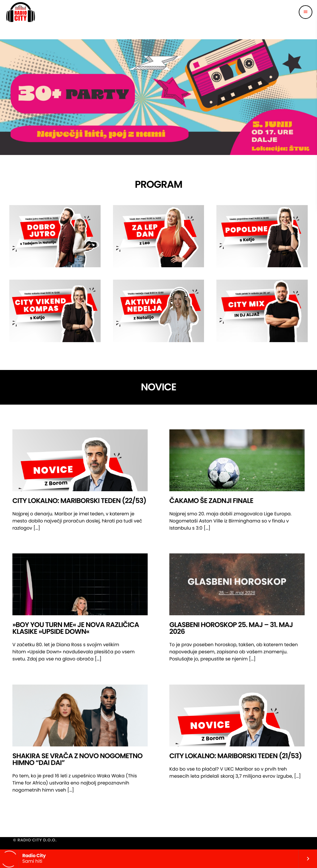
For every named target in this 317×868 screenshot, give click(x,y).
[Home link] (21, 12)
